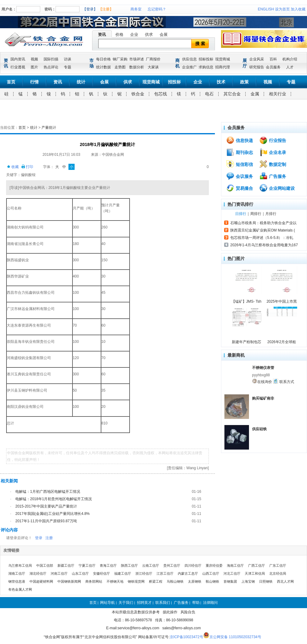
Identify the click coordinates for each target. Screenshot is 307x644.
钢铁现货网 (136, 581)
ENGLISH (266, 9)
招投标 (174, 82)
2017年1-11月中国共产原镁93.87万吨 (46, 521)
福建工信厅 (123, 573)
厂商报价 (153, 59)
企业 (134, 34)
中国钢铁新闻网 (69, 581)
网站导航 (107, 603)
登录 (39, 538)
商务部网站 (94, 581)
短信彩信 (239, 164)
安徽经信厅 (101, 573)
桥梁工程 (156, 581)
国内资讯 (18, 59)
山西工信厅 (211, 573)
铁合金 (138, 94)
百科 (273, 59)
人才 (290, 67)
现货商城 (223, 59)
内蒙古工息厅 (188, 573)
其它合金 (232, 94)
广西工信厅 (256, 565)
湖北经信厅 (38, 573)
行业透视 (18, 67)
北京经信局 (278, 573)
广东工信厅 (278, 565)
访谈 (68, 59)
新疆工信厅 (66, 565)
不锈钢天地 (115, 581)
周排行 (256, 214)
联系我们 (163, 603)
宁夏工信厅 (87, 565)
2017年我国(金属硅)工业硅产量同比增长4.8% (52, 514)
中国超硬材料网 (41, 581)
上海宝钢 (248, 581)
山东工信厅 (80, 573)
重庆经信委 (214, 565)
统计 (81, 82)
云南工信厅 (151, 565)
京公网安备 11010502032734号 (235, 637)
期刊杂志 (239, 152)
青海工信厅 (108, 565)
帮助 (196, 603)
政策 (244, 82)
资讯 (102, 34)
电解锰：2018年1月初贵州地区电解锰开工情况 (54, 499)
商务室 (136, 9)
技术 (221, 82)
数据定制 (273, 164)
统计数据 (103, 67)
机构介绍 (290, 59)
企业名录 (273, 152)
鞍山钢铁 (212, 581)
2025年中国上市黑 (282, 301)
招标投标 (206, 59)
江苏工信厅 (165, 573)
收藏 (13, 167)
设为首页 (282, 9)
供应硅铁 (259, 429)
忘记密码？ (157, 9)
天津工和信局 (255, 573)
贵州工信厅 (172, 565)
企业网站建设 (277, 188)
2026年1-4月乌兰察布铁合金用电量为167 (264, 245)
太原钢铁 (195, 581)
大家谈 (153, 67)
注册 (49, 538)
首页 (11, 82)
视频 (34, 59)
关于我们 (126, 603)
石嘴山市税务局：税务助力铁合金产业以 (263, 223)
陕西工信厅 (129, 565)
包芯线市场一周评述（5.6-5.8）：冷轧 (262, 238)
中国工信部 (45, 565)
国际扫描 (51, 59)
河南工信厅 (59, 573)
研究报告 (257, 67)
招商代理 (223, 67)
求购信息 (206, 67)
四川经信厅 (193, 565)
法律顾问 (210, 603)
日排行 (241, 214)
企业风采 (257, 59)
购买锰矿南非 (263, 398)
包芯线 (161, 94)
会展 (164, 34)
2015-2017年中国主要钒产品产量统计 (46, 506)
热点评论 (51, 67)
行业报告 (273, 140)
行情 (34, 82)
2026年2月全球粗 (282, 342)
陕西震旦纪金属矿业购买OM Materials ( (263, 230)
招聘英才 (144, 603)
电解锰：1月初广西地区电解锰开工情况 (48, 492)
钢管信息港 (17, 581)
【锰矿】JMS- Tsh (247, 301)
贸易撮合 (239, 188)
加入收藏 (298, 9)
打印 (27, 167)
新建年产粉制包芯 (247, 342)
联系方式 (283, 381)
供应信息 (189, 59)
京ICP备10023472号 (187, 637)
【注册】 (106, 9)
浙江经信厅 (144, 573)
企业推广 (189, 67)
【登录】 (90, 9)
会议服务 (239, 176)
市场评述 (137, 59)
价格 (119, 34)
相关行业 (278, 94)
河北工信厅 (232, 573)
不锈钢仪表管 (263, 368)
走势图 (120, 67)
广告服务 (273, 176)
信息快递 (239, 140)
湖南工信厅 (17, 573)
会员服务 (273, 67)
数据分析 (137, 67)
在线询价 (262, 381)
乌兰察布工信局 (20, 565)
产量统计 (49, 128)
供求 (149, 34)
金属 (255, 94)
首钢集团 (230, 581)
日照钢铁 (266, 581)
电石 (209, 94)
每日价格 (103, 59)
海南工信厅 (235, 565)
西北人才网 (285, 581)
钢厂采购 (120, 59)
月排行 (271, 214)
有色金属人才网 (20, 589)
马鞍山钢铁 (175, 581)
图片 (34, 67)
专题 (68, 67)
